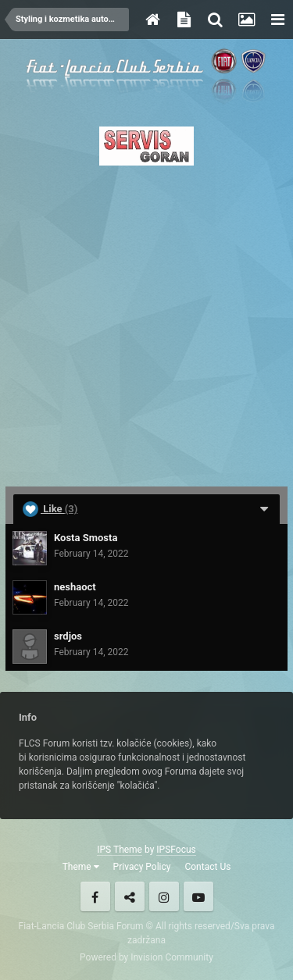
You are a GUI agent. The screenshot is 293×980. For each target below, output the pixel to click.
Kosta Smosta (86, 538)
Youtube (198, 896)
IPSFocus (176, 850)
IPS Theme (120, 850)
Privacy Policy (142, 867)
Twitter (130, 896)
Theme (81, 867)
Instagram (164, 896)
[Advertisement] (146, 321)
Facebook (95, 896)
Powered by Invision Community (146, 957)
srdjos (68, 636)
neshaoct (75, 587)
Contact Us (207, 867)
